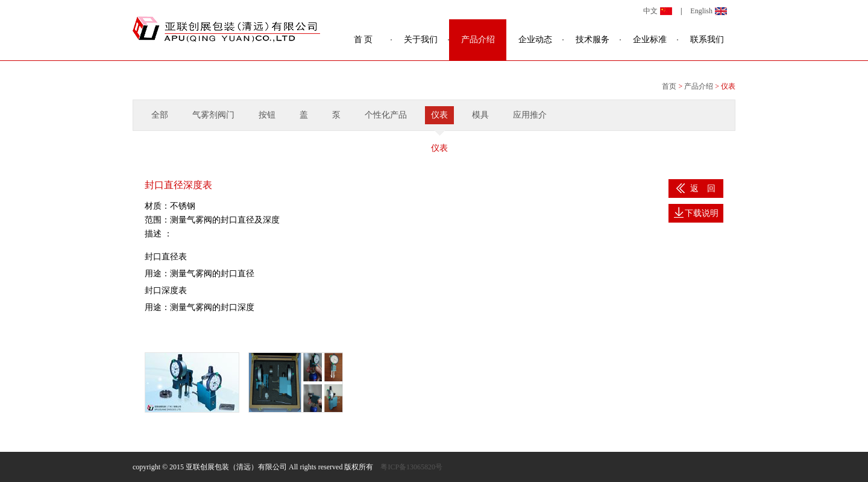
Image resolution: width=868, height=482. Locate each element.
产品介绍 (478, 40)
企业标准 (650, 40)
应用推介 (530, 115)
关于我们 (421, 40)
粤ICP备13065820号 (411, 467)
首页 (669, 86)
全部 (160, 115)
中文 (650, 11)
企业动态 (535, 40)
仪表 (439, 115)
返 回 (696, 188)
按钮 (267, 115)
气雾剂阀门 (213, 115)
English (701, 11)
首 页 (363, 40)
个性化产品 (386, 115)
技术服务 (593, 40)
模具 (480, 115)
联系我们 (707, 40)
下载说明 (696, 212)
